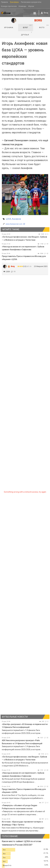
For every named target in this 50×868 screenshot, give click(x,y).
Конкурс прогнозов (9, 6)
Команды (22, 6)
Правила (4, 2)
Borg (13, 266)
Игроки (31, 6)
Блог (28, 26)
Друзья (26, 34)
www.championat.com (14, 224)
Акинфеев (16, 219)
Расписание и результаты (31, 2)
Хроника (9, 27)
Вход (44, 13)
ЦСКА (9, 219)
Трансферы (14, 2)
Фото (44, 26)
